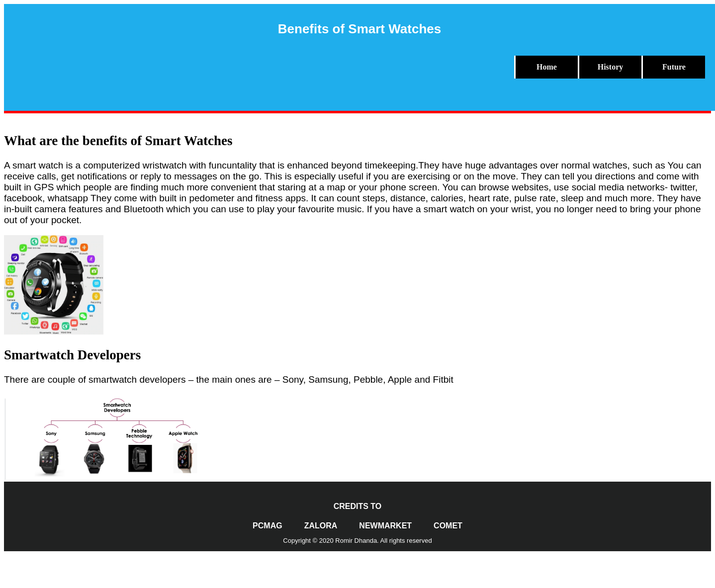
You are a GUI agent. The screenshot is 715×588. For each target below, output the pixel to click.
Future (674, 67)
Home (547, 67)
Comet (448, 526)
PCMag (268, 526)
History (611, 67)
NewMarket (385, 526)
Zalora (321, 526)
